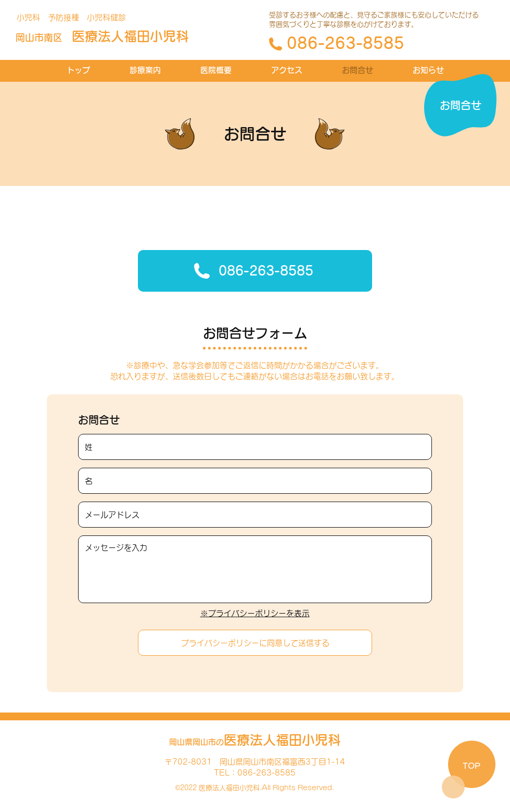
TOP (471, 766)
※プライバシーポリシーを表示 (255, 613)
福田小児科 (102, 36)
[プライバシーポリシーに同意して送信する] (255, 643)
